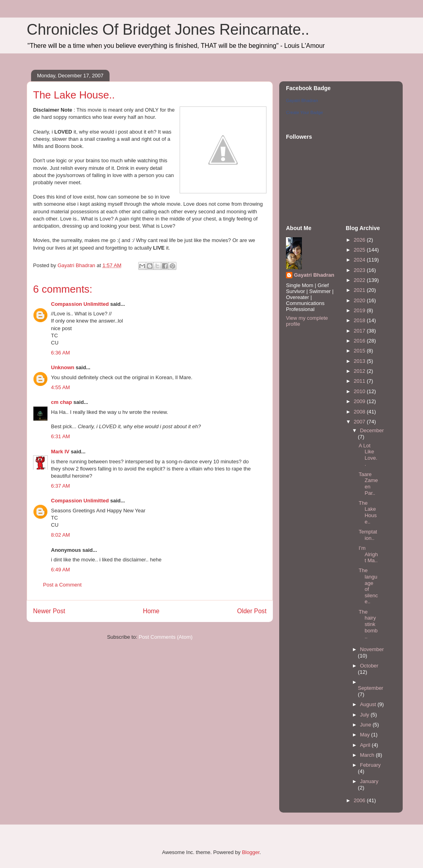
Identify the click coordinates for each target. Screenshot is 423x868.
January (369, 781)
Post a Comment (62, 585)
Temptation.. (368, 535)
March (368, 755)
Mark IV (60, 452)
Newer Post (49, 611)
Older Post (252, 611)
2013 (360, 361)
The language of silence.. (368, 586)
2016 (360, 341)
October (369, 666)
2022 (360, 280)
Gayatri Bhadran (302, 100)
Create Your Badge (305, 112)
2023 (360, 270)
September (371, 688)
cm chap (62, 402)
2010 (360, 391)
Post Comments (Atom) (165, 637)
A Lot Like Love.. (368, 455)
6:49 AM (61, 570)
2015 (360, 351)
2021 (360, 290)
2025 (360, 250)
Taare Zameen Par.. (368, 484)
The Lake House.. (367, 512)
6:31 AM (61, 436)
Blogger (251, 852)
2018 (360, 320)
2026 (360, 240)
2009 (360, 401)
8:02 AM (61, 535)
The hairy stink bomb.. (368, 624)
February (370, 765)
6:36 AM (61, 353)
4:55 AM (61, 387)
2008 (360, 412)
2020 (360, 300)
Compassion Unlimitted (80, 304)
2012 (360, 371)
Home (151, 611)
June (366, 725)
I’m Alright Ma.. (368, 554)
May (366, 735)
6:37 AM (61, 486)
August (369, 704)
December (372, 430)
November (372, 649)
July (365, 715)
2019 (360, 310)
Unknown (63, 367)
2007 (360, 422)
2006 (360, 800)
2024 (360, 260)
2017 (360, 331)
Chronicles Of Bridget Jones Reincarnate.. (168, 30)
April (366, 745)
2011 (360, 381)
